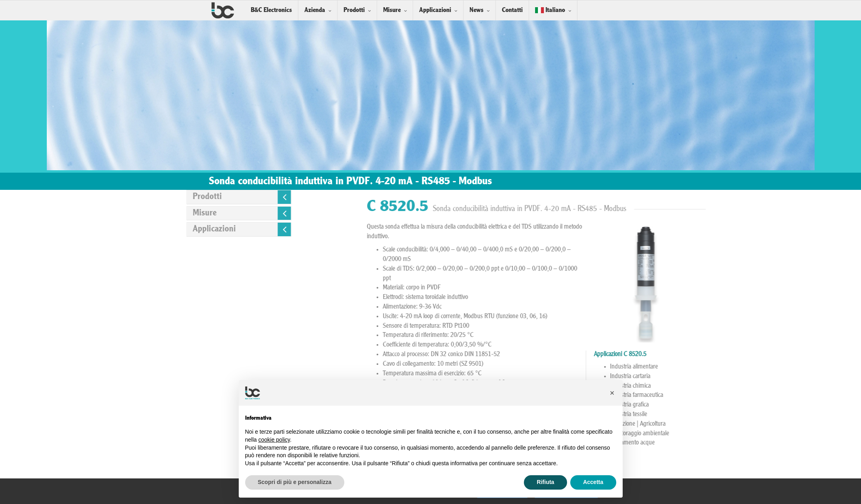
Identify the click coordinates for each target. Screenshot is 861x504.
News (476, 10)
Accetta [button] (593, 482)
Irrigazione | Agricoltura (817, 424)
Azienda (315, 10)
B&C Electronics (271, 10)
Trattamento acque (811, 443)
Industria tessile (808, 414)
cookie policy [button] (274, 440)
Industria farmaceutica (816, 395)
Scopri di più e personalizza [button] (295, 482)
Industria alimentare (813, 367)
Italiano (550, 10)
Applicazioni (435, 10)
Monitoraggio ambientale (819, 434)
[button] (612, 393)
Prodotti (354, 10)
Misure (392, 10)
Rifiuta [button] (545, 482)
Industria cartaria (809, 377)
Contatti (512, 10)
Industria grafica (808, 405)
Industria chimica (809, 386)
